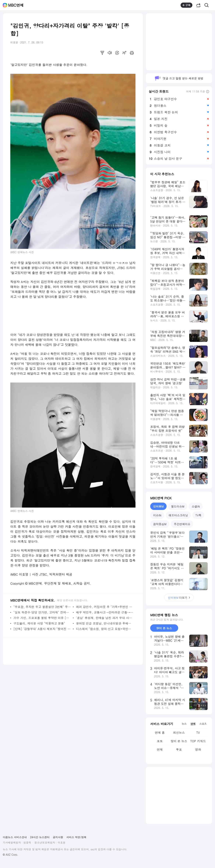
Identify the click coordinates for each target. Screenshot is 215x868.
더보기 (179, 598)
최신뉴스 (179, 733)
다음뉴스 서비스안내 (15, 837)
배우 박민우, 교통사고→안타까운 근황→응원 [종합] (105, 612)
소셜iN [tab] (196, 506)
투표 (179, 749)
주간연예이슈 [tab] (182, 524)
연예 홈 (160, 733)
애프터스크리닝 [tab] (178, 515)
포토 (160, 741)
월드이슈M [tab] (178, 506)
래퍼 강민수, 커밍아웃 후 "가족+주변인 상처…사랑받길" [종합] (105, 607)
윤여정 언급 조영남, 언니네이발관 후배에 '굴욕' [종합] (105, 623)
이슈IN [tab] (157, 515)
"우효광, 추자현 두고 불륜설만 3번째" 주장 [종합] (42, 607)
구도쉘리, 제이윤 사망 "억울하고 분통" (39, 623)
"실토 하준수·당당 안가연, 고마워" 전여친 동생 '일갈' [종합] (42, 612)
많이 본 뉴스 (179, 741)
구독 (186, 5)
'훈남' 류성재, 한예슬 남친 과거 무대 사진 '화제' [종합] (105, 618)
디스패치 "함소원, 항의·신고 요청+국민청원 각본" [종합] (105, 629)
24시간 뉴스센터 (40, 837)
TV (198, 733)
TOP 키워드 (198, 741)
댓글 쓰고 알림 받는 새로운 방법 (179, 78)
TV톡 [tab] (198, 515)
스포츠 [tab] (203, 724)
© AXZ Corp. (10, 855)
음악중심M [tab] (160, 524)
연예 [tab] (193, 724)
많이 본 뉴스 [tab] (164, 628)
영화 (198, 749)
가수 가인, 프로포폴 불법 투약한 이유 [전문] (42, 618)
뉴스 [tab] (184, 724)
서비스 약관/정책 (76, 837)
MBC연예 (16, 5)
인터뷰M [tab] (158, 506)
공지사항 (58, 837)
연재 (160, 749)
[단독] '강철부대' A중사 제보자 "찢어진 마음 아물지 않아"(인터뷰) (42, 629)
